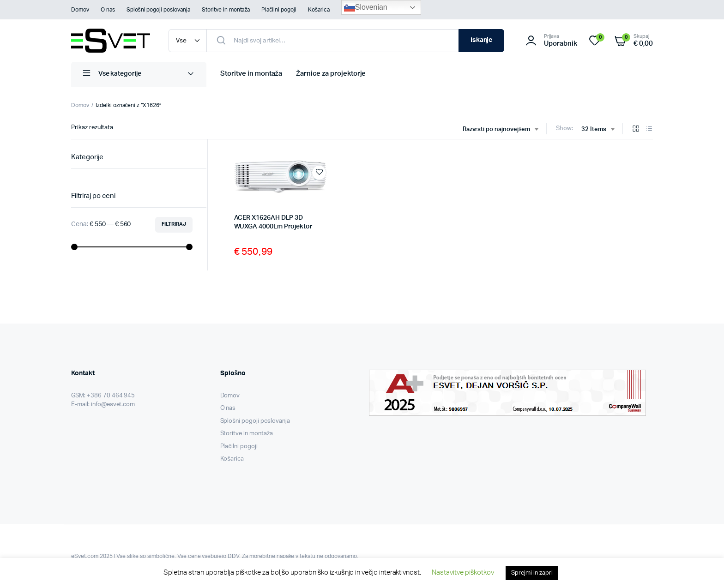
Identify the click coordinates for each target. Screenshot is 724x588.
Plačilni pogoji (279, 10)
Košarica (319, 10)
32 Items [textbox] (594, 129)
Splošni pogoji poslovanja (158, 10)
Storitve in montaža (226, 10)
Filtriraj (174, 224)
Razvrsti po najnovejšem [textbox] (497, 129)
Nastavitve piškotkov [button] (463, 573)
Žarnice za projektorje (331, 74)
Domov (80, 10)
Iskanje (482, 40)
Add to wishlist (319, 173)
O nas (108, 10)
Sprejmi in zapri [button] (532, 573)
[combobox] (501, 130)
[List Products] (649, 129)
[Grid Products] (636, 129)
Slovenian (366, 7)
